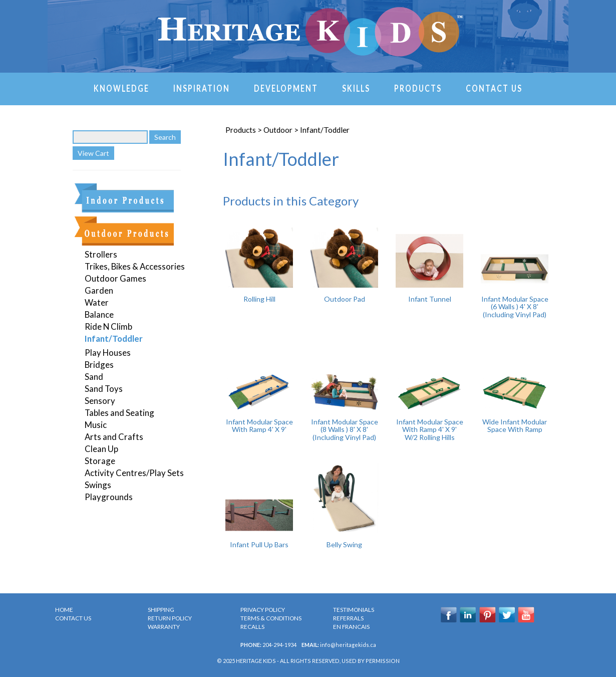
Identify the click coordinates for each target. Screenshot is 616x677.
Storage (100, 461)
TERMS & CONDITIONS (271, 618)
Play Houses (108, 353)
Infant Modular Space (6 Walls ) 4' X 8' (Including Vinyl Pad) (515, 307)
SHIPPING (161, 610)
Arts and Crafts (114, 437)
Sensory (100, 401)
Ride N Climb (108, 326)
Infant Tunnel (430, 299)
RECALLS (252, 627)
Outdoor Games (115, 278)
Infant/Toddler (114, 338)
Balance (99, 314)
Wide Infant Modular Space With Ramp (515, 425)
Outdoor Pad (345, 299)
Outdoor (278, 130)
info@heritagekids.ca (348, 645)
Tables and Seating (119, 413)
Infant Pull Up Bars (259, 544)
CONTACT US (73, 618)
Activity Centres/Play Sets (134, 473)
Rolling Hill (259, 299)
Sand (94, 377)
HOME (64, 610)
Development (286, 88)
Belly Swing (344, 544)
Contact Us (494, 88)
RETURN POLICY (170, 618)
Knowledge (121, 88)
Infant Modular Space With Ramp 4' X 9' (259, 425)
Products (418, 88)
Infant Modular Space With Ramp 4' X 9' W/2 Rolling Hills (430, 429)
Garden (99, 290)
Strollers (101, 254)
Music (96, 425)
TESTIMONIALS (354, 610)
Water (97, 302)
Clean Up (101, 449)
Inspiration (202, 88)
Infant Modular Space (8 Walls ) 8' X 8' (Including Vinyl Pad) (345, 429)
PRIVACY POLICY (263, 610)
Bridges (99, 365)
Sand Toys (104, 389)
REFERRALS (348, 618)
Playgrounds (109, 497)
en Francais (351, 627)
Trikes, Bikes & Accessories (135, 266)
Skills (356, 88)
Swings (98, 485)
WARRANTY (164, 627)
